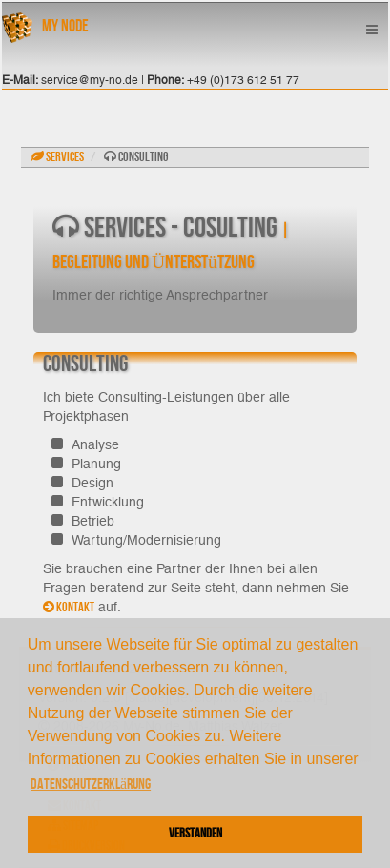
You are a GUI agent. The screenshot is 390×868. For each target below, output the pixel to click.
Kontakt (69, 607)
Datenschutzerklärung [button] (91, 785)
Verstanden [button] (195, 833)
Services (57, 157)
